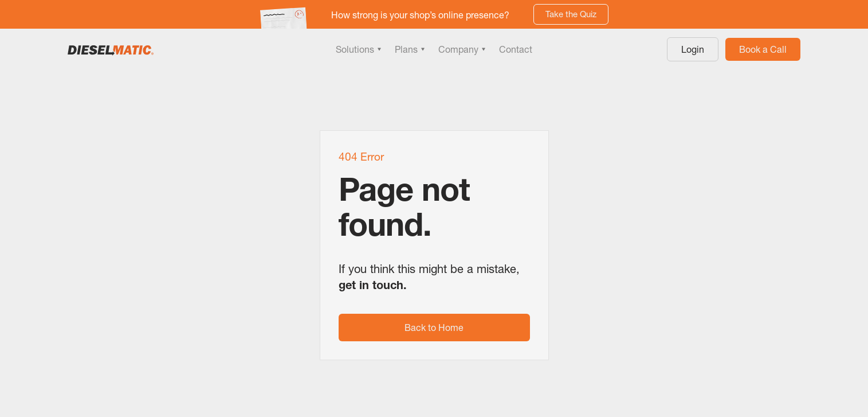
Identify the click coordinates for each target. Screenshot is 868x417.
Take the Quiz (571, 14)
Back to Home (434, 328)
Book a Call (763, 49)
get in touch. (373, 285)
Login (693, 49)
